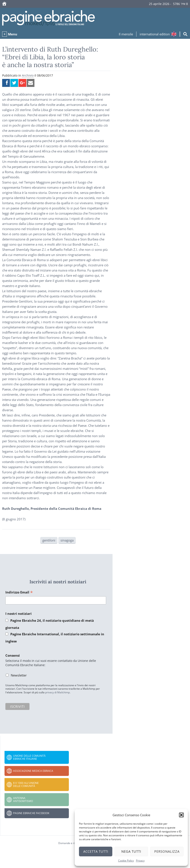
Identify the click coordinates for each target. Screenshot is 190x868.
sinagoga (67, 540)
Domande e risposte (70, 843)
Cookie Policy (126, 861)
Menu (13, 34)
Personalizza (167, 851)
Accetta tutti (96, 851)
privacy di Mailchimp (57, 692)
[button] (181, 815)
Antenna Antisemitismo (23, 800)
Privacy (140, 861)
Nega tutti (131, 851)
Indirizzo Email (19, 593)
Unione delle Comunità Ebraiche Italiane (29, 757)
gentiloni (49, 540)
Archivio (28, 75)
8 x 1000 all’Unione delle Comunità (26, 784)
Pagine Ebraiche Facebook (31, 813)
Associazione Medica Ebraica (33, 771)
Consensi (13, 655)
